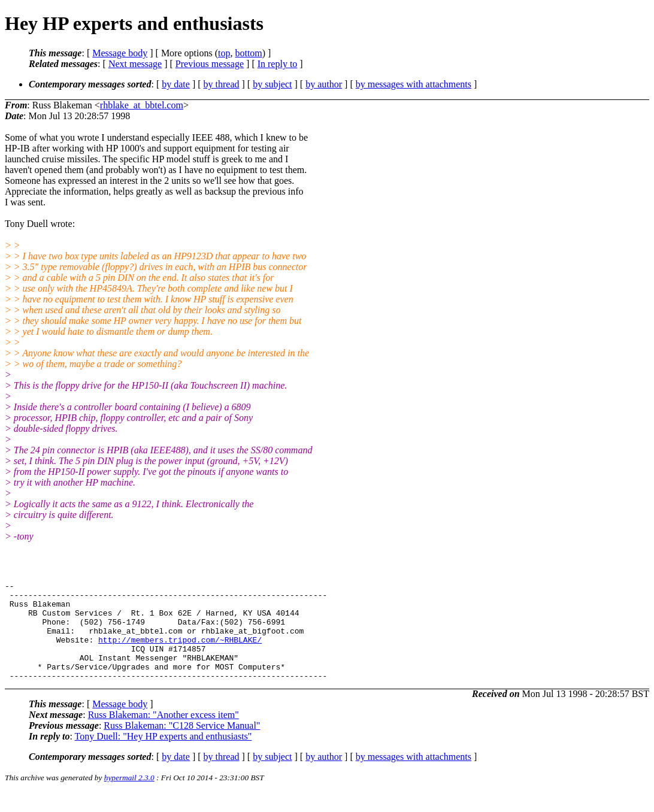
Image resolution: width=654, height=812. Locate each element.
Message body (120, 53)
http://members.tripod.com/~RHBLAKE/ (180, 652)
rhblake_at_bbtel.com (142, 105)
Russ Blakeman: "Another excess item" (163, 734)
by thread (222, 84)
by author (324, 84)
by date (176, 84)
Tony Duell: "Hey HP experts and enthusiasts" (163, 756)
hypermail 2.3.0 (129, 797)
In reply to (278, 64)
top (224, 53)
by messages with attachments (414, 84)
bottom (248, 53)
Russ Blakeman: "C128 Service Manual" (182, 745)
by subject (272, 84)
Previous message (210, 64)
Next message (135, 64)
